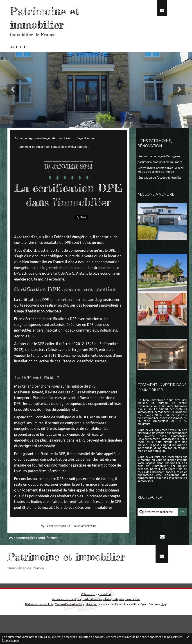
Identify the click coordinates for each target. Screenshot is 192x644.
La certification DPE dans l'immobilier (68, 202)
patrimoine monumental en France (160, 162)
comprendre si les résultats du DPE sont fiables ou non (59, 257)
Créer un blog (88, 624)
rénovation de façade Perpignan (159, 156)
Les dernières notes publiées (97, 628)
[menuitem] (19, 47)
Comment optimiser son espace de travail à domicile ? (54, 147)
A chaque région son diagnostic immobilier (43, 138)
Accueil (19, 47)
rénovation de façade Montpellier (159, 178)
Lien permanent (55, 540)
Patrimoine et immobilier (49, 17)
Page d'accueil (86, 138)
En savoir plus (11, 640)
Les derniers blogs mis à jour (67, 628)
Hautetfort (105, 624)
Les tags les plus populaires (126, 628)
